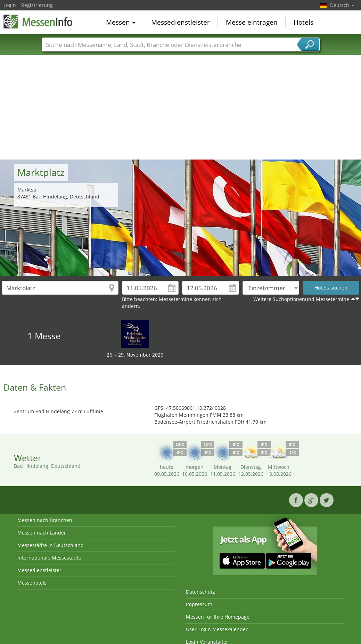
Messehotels (32, 583)
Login (10, 5)
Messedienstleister (180, 22)
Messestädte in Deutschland (51, 545)
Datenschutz (200, 592)
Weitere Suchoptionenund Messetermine (301, 299)
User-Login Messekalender (217, 629)
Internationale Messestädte (49, 558)
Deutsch (342, 5)
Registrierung (37, 5)
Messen (121, 22)
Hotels (303, 22)
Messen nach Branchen (45, 520)
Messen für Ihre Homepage (218, 617)
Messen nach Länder (42, 533)
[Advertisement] (181, 107)
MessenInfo (38, 22)
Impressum (199, 604)
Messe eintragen (252, 22)
